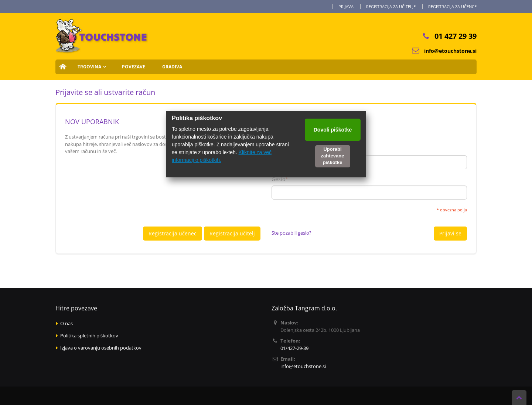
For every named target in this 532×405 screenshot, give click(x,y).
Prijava (346, 6)
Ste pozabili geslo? (291, 233)
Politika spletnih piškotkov (89, 336)
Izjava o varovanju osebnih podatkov (101, 348)
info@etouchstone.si (450, 51)
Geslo (278, 179)
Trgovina (89, 67)
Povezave (134, 67)
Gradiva (172, 67)
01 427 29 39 (456, 36)
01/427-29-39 (294, 348)
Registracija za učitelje (391, 6)
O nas (66, 323)
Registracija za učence (452, 6)
